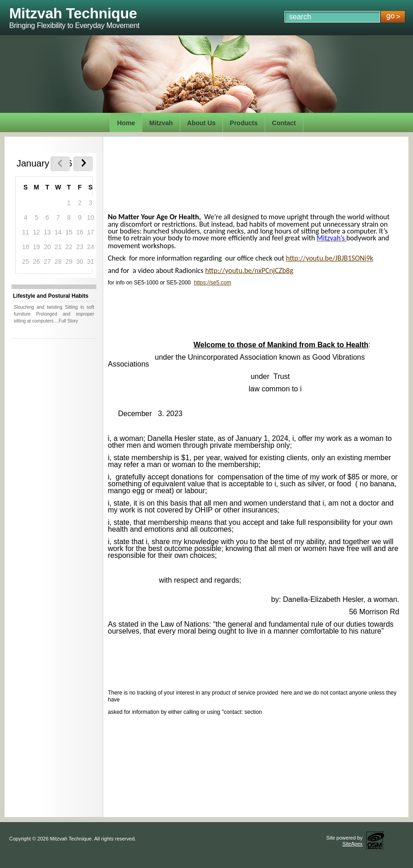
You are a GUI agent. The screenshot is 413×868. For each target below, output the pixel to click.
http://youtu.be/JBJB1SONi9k (329, 258)
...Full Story (66, 321)
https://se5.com (212, 283)
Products (244, 123)
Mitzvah (161, 123)
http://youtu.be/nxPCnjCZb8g (249, 270)
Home (126, 123)
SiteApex (352, 844)
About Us (201, 123)
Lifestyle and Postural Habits (51, 296)
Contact (284, 123)
